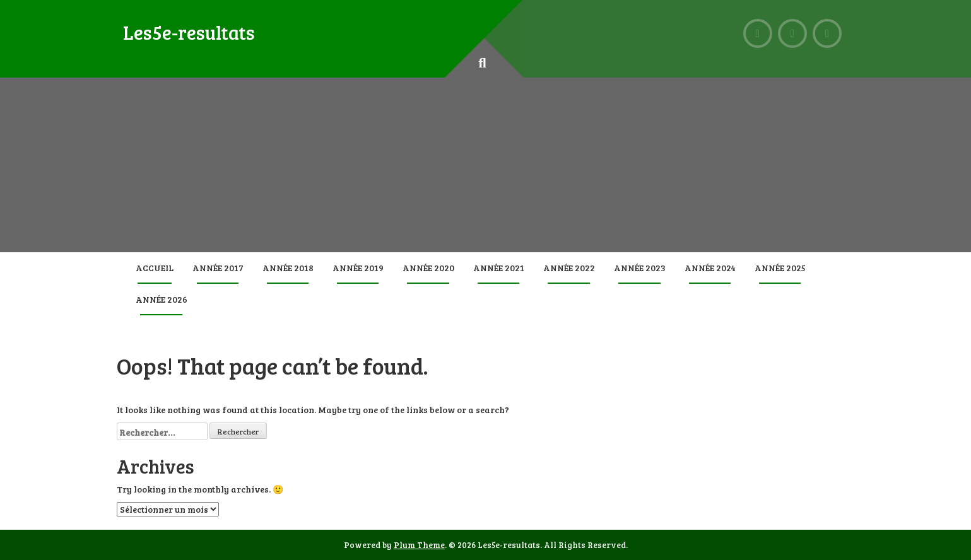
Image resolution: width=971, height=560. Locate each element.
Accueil (155, 268)
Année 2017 (218, 268)
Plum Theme (419, 545)
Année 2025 (780, 268)
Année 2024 (710, 268)
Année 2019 (358, 268)
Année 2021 (499, 268)
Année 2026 (162, 299)
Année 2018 (288, 268)
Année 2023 (640, 268)
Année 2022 (569, 268)
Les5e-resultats (189, 32)
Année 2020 (428, 268)
